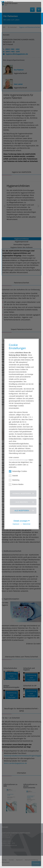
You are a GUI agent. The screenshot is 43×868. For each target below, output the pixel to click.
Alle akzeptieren (22, 511)
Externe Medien (16, 484)
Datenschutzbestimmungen (19, 460)
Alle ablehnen (22, 502)
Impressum (16, 524)
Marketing (14, 480)
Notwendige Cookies (18, 471)
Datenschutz (27, 524)
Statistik (13, 476)
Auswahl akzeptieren (22, 493)
